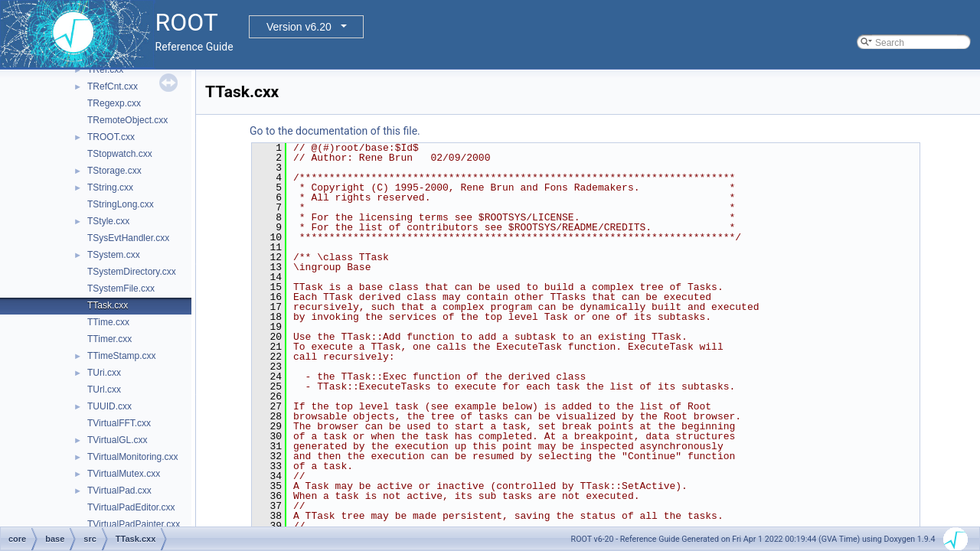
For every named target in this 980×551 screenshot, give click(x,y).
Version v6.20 (299, 27)
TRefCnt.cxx (113, 86)
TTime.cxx (108, 322)
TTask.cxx (108, 305)
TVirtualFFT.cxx (119, 423)
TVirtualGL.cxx (117, 440)
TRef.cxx (105, 70)
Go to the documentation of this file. (335, 131)
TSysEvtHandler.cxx (128, 238)
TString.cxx (110, 187)
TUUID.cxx (109, 406)
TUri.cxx (104, 373)
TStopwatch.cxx (120, 154)
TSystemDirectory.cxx (132, 272)
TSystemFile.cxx (121, 289)
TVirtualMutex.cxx (124, 474)
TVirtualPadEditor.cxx (131, 507)
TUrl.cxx (104, 390)
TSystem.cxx (114, 255)
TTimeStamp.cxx (122, 356)
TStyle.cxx (108, 221)
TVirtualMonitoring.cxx (133, 457)
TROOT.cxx (111, 137)
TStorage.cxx (114, 171)
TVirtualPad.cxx (119, 491)
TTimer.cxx (109, 339)
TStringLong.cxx (121, 204)
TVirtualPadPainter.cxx (134, 524)
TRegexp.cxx (114, 103)
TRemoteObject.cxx (127, 120)
